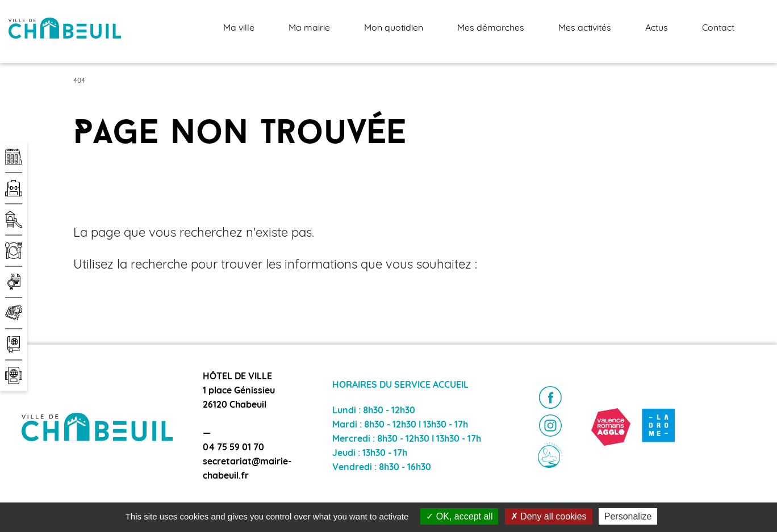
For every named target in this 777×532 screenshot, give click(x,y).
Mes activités (585, 28)
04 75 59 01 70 (233, 448)
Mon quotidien (394, 28)
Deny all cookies (549, 516)
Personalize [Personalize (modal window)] (628, 516)
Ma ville (239, 28)
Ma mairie (309, 28)
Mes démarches (491, 28)
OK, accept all (459, 516)
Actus (657, 28)
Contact (718, 28)
